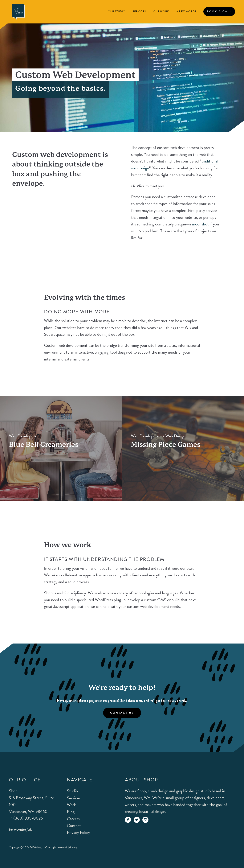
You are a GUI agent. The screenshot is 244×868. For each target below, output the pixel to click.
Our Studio (117, 12)
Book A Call (219, 12)
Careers (73, 819)
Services (139, 12)
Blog (71, 812)
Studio (72, 791)
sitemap (73, 847)
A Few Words (186, 12)
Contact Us (122, 713)
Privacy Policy (78, 832)
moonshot (200, 224)
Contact (74, 826)
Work (71, 805)
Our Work (161, 12)
